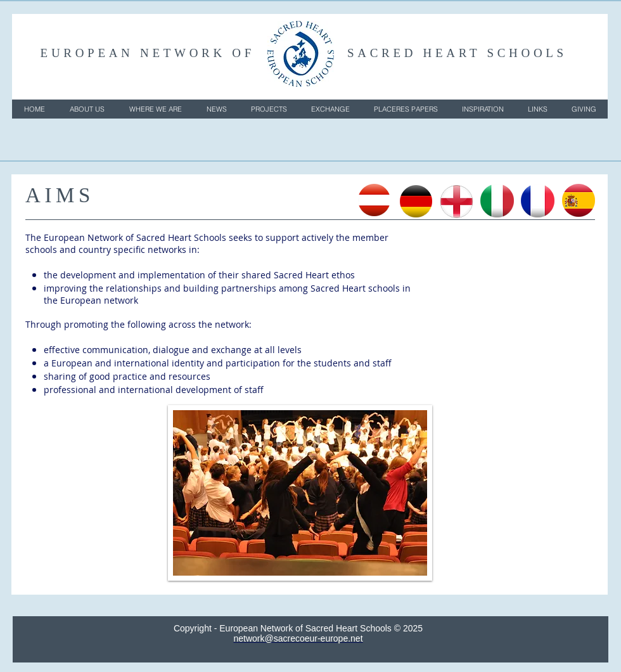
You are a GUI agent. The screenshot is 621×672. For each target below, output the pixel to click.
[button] (87, 109)
